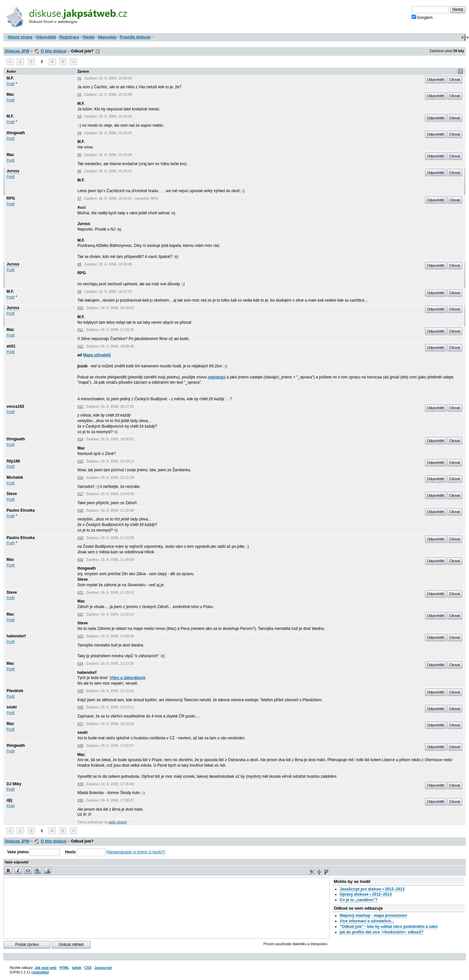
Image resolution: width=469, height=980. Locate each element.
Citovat (455, 79)
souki (12, 707)
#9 (79, 291)
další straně (118, 822)
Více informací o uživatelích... (367, 921)
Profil (11, 84)
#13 (80, 406)
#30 (80, 800)
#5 (79, 155)
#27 (80, 724)
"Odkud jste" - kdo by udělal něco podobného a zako (389, 927)
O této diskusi (54, 51)
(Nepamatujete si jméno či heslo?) (136, 852)
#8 (79, 264)
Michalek (15, 477)
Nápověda (107, 37)
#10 (80, 308)
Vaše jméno (18, 852)
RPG (11, 198)
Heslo (71, 852)
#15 (80, 461)
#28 (80, 746)
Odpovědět (46, 37)
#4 (79, 133)
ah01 (11, 346)
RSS (98, 51)
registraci (217, 377)
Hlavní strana (20, 37)
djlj (9, 800)
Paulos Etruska (21, 510)
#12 (80, 346)
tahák (77, 968)
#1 (79, 78)
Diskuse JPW (17, 51)
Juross (13, 171)
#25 (80, 691)
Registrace (69, 37)
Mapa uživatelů (97, 355)
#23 (80, 636)
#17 (80, 494)
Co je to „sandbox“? (359, 900)
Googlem (422, 17)
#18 (80, 510)
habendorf (16, 636)
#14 (80, 439)
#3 (79, 116)
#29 (80, 784)
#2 (79, 94)
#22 (80, 614)
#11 (80, 330)
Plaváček (15, 691)
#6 (79, 171)
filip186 (13, 461)
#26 (80, 707)
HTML (64, 968)
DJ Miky (14, 784)
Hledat (88, 37)
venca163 (15, 406)
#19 (80, 538)
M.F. (10, 78)
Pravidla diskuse (135, 37)
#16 (80, 477)
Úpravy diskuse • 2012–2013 (366, 894)
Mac (10, 94)
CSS (88, 968)
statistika (40, 972)
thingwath (16, 133)
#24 (80, 663)
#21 (80, 592)
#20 (80, 560)
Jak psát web (45, 968)
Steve (12, 494)
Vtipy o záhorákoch (128, 678)
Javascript (103, 968)
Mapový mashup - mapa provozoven (373, 916)
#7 (79, 198)
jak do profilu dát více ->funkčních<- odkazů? (382, 932)
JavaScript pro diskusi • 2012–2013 (372, 889)
